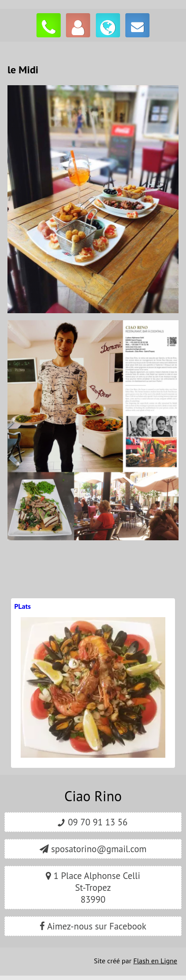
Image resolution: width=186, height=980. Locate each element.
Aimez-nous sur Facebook (93, 926)
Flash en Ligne (155, 961)
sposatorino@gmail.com (93, 849)
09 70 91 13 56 (93, 822)
